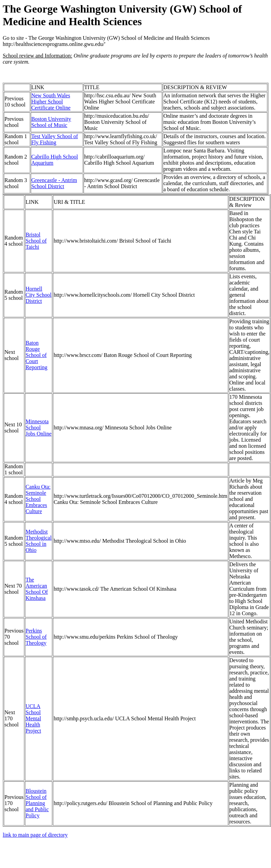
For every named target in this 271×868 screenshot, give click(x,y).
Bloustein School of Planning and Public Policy (37, 803)
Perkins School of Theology (36, 637)
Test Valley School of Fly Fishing (55, 139)
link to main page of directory (35, 835)
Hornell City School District (39, 295)
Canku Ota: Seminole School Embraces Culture (38, 499)
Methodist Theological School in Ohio (39, 541)
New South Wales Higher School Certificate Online (51, 102)
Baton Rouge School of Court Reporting (36, 355)
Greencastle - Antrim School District (54, 183)
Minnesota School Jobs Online (39, 428)
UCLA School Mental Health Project (33, 718)
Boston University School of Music (51, 122)
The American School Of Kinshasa (37, 589)
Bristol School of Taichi (36, 241)
